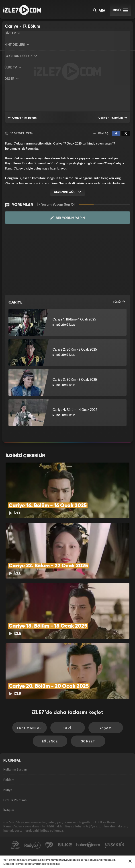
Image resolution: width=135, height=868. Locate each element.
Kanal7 (15, 845)
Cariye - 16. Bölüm (113, 118)
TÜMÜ (119, 302)
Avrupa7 (49, 845)
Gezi (67, 728)
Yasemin (115, 845)
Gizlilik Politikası (15, 800)
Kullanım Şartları (15, 769)
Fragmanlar (30, 728)
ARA (99, 11)
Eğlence (50, 741)
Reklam (9, 780)
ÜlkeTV (65, 845)
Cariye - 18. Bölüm (22, 118)
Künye (8, 790)
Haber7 (88, 845)
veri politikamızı (29, 864)
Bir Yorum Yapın (68, 218)
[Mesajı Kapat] (130, 861)
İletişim (9, 810)
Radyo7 (33, 845)
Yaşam (106, 728)
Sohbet (88, 741)
